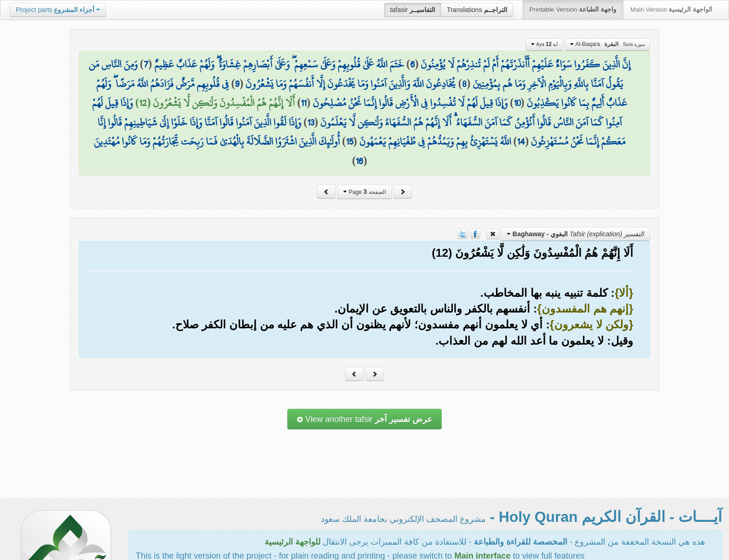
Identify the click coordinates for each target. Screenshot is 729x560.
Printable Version (573, 10)
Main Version (671, 10)
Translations (477, 10)
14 (521, 141)
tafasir (413, 10)
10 (517, 103)
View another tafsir (364, 419)
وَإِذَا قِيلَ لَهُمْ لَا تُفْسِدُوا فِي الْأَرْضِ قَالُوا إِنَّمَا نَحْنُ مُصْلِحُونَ (410, 103)
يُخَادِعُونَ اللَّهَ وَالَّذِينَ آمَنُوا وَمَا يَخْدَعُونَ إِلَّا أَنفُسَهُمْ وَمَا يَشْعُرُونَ (351, 84)
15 (350, 141)
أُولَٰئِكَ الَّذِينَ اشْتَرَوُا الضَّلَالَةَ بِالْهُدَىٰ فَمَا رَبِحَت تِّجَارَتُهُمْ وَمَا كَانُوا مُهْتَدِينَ (217, 141)
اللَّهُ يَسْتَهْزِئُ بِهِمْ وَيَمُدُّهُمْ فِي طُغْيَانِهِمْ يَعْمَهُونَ (435, 141)
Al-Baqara (607, 44)
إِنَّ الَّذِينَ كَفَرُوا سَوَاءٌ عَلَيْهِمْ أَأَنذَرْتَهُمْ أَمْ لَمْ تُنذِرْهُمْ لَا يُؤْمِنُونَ (526, 64)
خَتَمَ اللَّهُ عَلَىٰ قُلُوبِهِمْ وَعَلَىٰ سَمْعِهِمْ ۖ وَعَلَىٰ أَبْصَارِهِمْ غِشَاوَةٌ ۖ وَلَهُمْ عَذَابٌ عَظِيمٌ (279, 64)
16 (359, 161)
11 (304, 103)
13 (311, 122)
